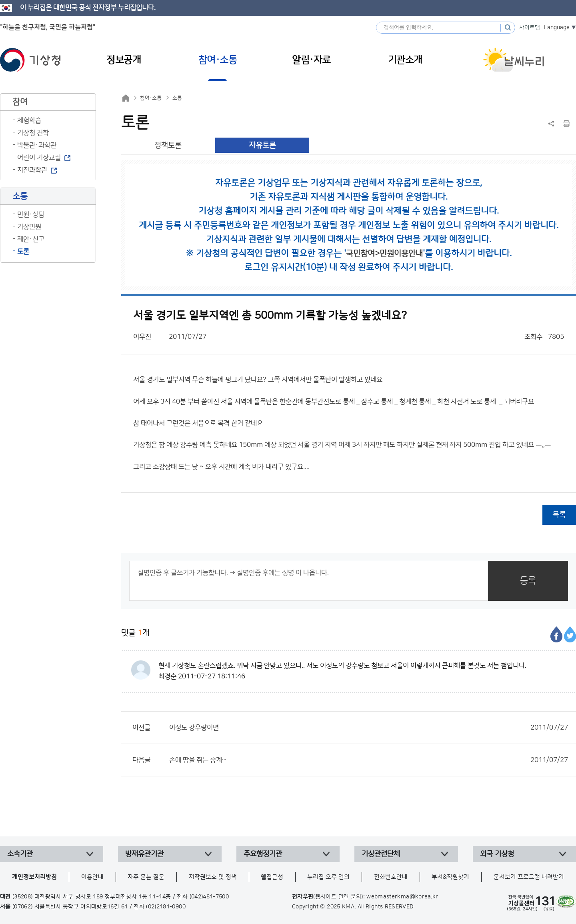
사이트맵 (530, 28)
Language (557, 28)
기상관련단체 (381, 854)
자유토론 (262, 145)
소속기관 (20, 854)
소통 (177, 98)
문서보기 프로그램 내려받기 (529, 877)
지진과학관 (32, 170)
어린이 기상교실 (39, 158)
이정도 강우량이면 (369, 728)
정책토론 (168, 145)
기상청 (30, 60)
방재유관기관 (144, 854)
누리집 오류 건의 (328, 877)
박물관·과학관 (37, 145)
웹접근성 (272, 877)
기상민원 (29, 227)
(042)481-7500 (209, 897)
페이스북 (556, 634)
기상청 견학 (33, 133)
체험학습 (29, 120)
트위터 (570, 634)
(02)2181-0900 (166, 907)
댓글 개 (135, 633)
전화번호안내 (391, 877)
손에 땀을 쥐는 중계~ (369, 760)
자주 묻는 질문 (146, 877)
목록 (559, 515)
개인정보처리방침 (34, 877)
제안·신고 (31, 239)
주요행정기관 (263, 854)
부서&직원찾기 (450, 877)
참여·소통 (151, 98)
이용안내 (92, 877)
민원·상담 (31, 214)
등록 (528, 581)
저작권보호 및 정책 (213, 877)
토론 (23, 252)
